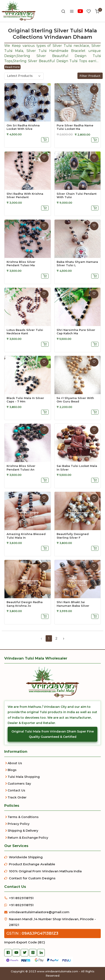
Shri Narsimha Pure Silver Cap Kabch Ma (76, 332)
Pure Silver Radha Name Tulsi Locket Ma (75, 127)
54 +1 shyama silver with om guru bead (75, 400)
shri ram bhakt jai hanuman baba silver (73, 604)
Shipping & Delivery (23, 831)
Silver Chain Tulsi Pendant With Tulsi (77, 195)
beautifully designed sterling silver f (73, 536)
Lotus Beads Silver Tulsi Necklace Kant (25, 332)
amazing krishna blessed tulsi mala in (26, 536)
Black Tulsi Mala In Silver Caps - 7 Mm (25, 400)
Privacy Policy (19, 824)
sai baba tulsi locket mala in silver (77, 468)
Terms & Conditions (23, 817)
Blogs (12, 770)
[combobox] (24, 76)
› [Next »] (64, 638)
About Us (15, 763)
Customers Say (19, 784)
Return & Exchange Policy (28, 838)
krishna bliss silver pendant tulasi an (21, 468)
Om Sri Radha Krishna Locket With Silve (23, 127)
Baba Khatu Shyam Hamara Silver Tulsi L (77, 263)
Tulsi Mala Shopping (24, 777)
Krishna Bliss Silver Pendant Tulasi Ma (21, 263)
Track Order (17, 797)
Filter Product (90, 76)
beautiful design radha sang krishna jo (25, 604)
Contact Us (16, 790)
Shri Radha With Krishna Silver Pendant (25, 195)
